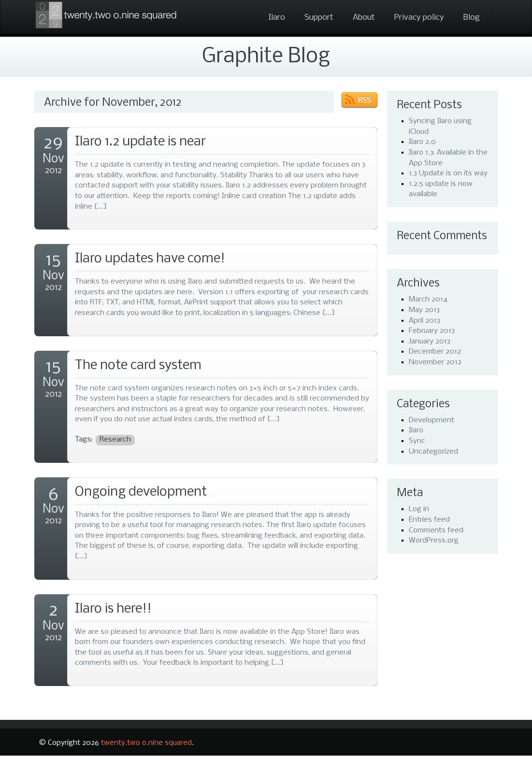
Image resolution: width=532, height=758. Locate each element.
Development (431, 420)
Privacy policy (419, 18)
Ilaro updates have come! (150, 259)
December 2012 (435, 352)
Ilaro (277, 18)
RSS (365, 100)
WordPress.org (434, 541)
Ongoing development (141, 492)
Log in (419, 509)
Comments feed (436, 530)
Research (115, 440)
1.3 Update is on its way (448, 173)
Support (319, 18)
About (364, 18)
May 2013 (424, 310)
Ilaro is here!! (113, 609)
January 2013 (430, 342)
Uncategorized (433, 452)
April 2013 (424, 321)
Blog (472, 18)
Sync (417, 441)
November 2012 (435, 362)
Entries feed (429, 520)
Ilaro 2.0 (422, 142)
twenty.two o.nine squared (146, 743)
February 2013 (432, 331)
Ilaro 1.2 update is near (140, 142)
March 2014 (428, 300)
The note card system (138, 365)
